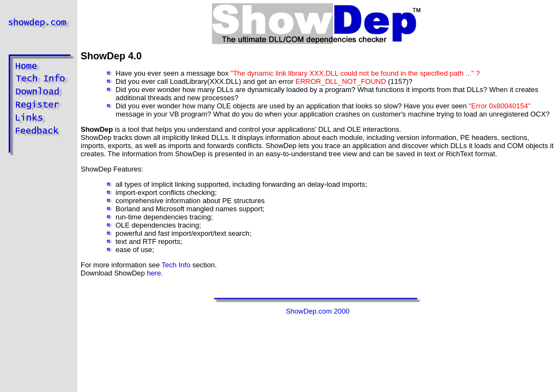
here (154, 273)
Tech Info (176, 265)
